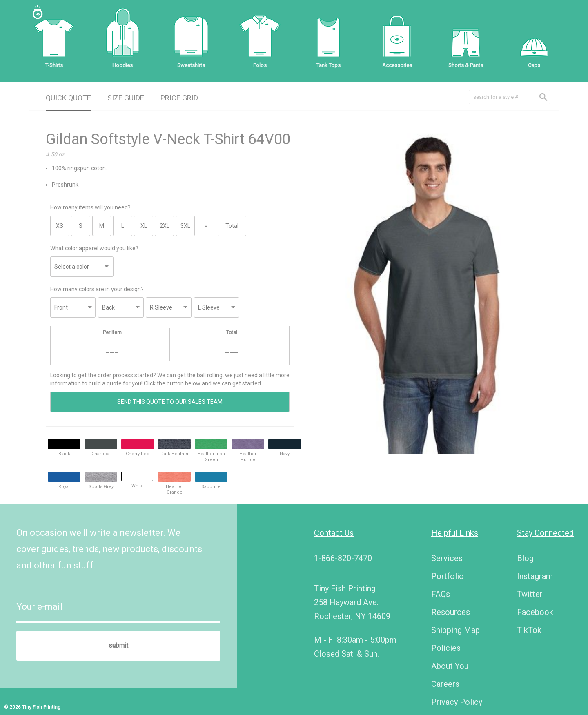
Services (447, 558)
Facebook (535, 612)
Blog (525, 558)
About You (450, 666)
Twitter (530, 594)
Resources (451, 612)
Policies (446, 648)
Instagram (535, 576)
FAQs (441, 594)
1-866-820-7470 (343, 558)
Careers (445, 684)
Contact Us (334, 533)
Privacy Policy (457, 702)
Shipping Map (455, 630)
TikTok (529, 630)
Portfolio (448, 576)
